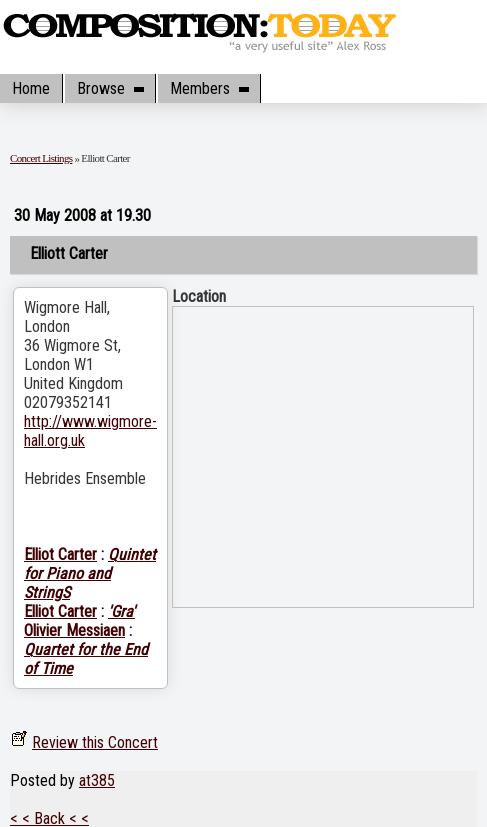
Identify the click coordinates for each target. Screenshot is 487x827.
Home (31, 88)
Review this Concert (95, 742)
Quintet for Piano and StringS (90, 573)
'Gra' (121, 611)
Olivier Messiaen (74, 630)
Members (209, 88)
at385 (97, 780)
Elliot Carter (60, 554)
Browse (110, 88)
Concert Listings (41, 158)
